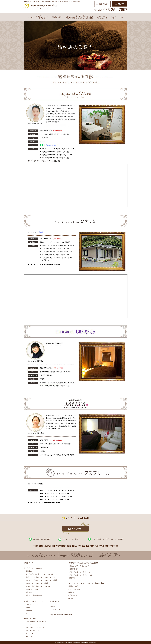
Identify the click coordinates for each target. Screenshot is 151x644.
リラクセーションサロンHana (36, 622)
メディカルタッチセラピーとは (80, 572)
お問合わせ (55, 601)
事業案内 (29, 571)
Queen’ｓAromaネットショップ (62, 615)
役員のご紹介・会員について (79, 566)
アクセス (29, 613)
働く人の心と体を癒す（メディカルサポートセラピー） (45, 574)
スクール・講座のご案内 (70, 17)
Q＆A (113, 17)
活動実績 (72, 578)
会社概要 (29, 592)
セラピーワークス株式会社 (42, 17)
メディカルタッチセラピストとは (81, 575)
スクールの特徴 (75, 589)
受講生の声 (73, 595)
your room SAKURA (32, 631)
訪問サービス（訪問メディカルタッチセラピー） (42, 577)
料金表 (72, 592)
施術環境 (29, 610)
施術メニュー (30, 607)
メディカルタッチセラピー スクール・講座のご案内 (86, 583)
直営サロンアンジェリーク (34, 601)
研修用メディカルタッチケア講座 (37, 583)
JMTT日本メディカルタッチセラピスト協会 (86, 17)
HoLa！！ (29, 637)
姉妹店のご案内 (57, 17)
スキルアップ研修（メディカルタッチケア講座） (42, 580)
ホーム (30, 17)
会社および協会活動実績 (34, 595)
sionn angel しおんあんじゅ (35, 628)
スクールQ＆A (57, 609)
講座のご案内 (74, 586)
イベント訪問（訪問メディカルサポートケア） (42, 586)
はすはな (29, 625)
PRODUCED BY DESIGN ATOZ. (88, 643)
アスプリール (30, 634)
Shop (121, 17)
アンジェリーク (102, 17)
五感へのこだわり (32, 604)
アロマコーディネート (33, 589)
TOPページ (29, 563)
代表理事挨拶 (74, 569)
